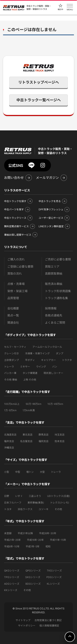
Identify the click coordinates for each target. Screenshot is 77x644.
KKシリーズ (11, 590)
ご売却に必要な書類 (58, 259)
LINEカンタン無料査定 (51, 226)
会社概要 (13, 308)
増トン (30, 472)
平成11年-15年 (58, 540)
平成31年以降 (25, 533)
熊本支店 (60, 441)
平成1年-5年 (33, 546)
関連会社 (13, 323)
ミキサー (25, 367)
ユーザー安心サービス (51, 218)
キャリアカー (48, 360)
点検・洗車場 (16, 284)
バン (55, 367)
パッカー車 (10, 373)
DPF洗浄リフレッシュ (51, 209)
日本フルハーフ (13, 503)
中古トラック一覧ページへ (39, 100)
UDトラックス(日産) (59, 496)
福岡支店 (44, 441)
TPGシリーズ (12, 577)
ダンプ (60, 353)
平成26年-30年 (48, 533)
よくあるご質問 (55, 323)
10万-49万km (55, 404)
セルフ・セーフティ (15, 347)
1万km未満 (29, 410)
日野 (7, 496)
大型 (42, 472)
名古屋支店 (26, 441)
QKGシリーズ (12, 571)
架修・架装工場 (17, 291)
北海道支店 (10, 435)
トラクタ (67, 360)
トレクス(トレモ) (60, 503)
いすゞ (19, 496)
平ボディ (30, 360)
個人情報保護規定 (49, 626)
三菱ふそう (35, 496)
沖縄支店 (9, 448)
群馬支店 (44, 435)
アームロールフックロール (47, 347)
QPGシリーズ (33, 571)
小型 (7, 472)
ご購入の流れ (16, 259)
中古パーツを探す (14, 209)
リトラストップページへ (39, 82)
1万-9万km (10, 410)
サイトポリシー (27, 626)
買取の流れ (15, 273)
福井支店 (9, 441)
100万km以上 (12, 404)
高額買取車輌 (54, 273)
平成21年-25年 (12, 540)
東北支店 (28, 435)
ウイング (41, 367)
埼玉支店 (60, 435)
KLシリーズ (53, 584)
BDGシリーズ (33, 584)
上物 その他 (30, 380)
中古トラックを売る (50, 201)
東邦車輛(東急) (36, 503)
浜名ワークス (25, 509)
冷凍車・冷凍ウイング (37, 353)
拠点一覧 (13, 315)
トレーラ (9, 367)
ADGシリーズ (12, 584)
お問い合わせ (14, 178)
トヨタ (8, 509)
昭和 (48, 546)
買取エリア (52, 266)
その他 (58, 509)
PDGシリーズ (54, 577)
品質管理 (13, 298)
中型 (18, 472)
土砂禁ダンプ (11, 360)
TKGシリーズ (54, 571)
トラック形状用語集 (58, 291)
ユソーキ (44, 509)
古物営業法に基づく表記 (48, 620)
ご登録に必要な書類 (20, 266)
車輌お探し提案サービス (18, 235)
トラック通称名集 (56, 298)
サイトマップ (23, 620)
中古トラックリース (15, 218)
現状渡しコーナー (53, 373)
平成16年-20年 (35, 540)
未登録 (8, 533)
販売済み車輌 (54, 284)
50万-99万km (33, 404)
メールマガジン (47, 178)
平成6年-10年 (12, 546)
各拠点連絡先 (54, 315)
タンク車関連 (30, 373)
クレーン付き (11, 353)
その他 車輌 (11, 380)
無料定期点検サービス (16, 226)
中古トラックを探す (15, 201)
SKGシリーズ (33, 577)
